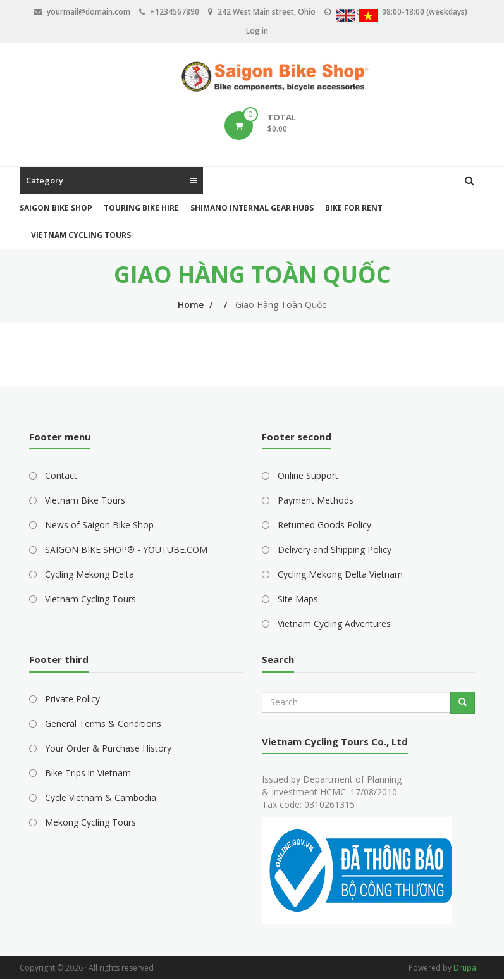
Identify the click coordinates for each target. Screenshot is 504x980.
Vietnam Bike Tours (85, 500)
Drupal (466, 968)
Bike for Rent (354, 208)
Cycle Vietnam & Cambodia (101, 797)
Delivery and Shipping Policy (335, 549)
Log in (257, 31)
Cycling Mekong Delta (89, 574)
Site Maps (298, 599)
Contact (61, 475)
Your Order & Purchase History (108, 748)
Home (191, 305)
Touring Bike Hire (141, 208)
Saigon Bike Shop (56, 208)
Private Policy (72, 699)
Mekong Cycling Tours (90, 822)
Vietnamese (368, 17)
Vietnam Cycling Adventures (334, 623)
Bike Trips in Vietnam (88, 773)
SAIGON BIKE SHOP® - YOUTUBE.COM (126, 549)
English (346, 17)
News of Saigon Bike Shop (99, 525)
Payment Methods (316, 500)
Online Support (308, 475)
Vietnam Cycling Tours (81, 235)
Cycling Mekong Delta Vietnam (340, 574)
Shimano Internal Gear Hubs (252, 208)
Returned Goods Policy (324, 525)
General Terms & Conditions (103, 723)
